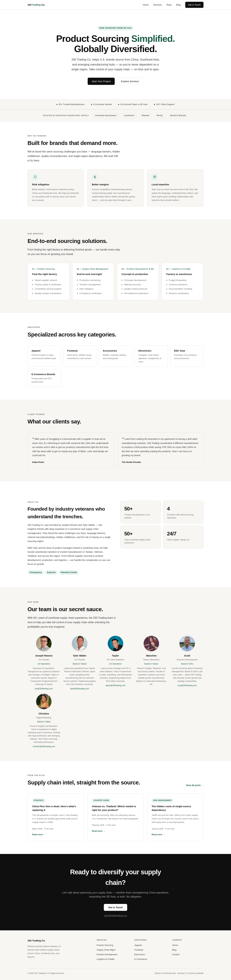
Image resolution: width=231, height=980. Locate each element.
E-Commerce (141, 959)
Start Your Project (101, 81)
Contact (176, 954)
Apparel (138, 945)
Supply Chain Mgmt (106, 950)
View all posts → (195, 785)
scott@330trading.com (187, 685)
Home (146, 5)
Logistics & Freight (106, 959)
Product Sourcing (105, 945)
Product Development (107, 954)
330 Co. (36, 5)
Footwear (139, 950)
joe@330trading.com (44, 689)
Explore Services (130, 81)
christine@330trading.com (44, 746)
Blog (179, 5)
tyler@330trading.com (80, 689)
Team (169, 5)
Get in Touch (194, 5)
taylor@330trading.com (115, 685)
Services (158, 5)
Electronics (140, 954)
